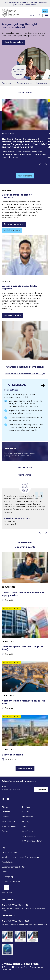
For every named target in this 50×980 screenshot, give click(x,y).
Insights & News (9, 826)
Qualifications (28, 831)
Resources (27, 812)
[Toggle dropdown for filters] (25, 475)
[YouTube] (8, 799)
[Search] (39, 15)
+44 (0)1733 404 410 (15, 905)
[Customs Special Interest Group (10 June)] (25, 631)
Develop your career (14, 224)
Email (4, 786)
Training (26, 826)
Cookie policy (8, 877)
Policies (5, 872)
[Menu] (46, 15)
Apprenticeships (29, 836)
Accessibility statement (12, 881)
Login (45, 11)
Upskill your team (12, 230)
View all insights (25, 176)
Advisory (26, 822)
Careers (5, 817)
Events (5, 831)
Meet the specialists (14, 42)
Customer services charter (13, 867)
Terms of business (10, 852)
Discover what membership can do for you (25, 374)
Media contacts (8, 822)
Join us (32, 15)
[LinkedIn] (3, 799)
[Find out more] (25, 410)
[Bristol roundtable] (25, 738)
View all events (25, 769)
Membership (28, 817)
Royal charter (8, 862)
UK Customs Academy (32, 841)
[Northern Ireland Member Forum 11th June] (25, 685)
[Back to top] (7, 888)
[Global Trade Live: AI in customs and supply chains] (25, 577)
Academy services (25, 83)
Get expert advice (12, 315)
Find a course (8, 83)
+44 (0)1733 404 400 (15, 921)
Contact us (7, 812)
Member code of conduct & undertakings (20, 857)
